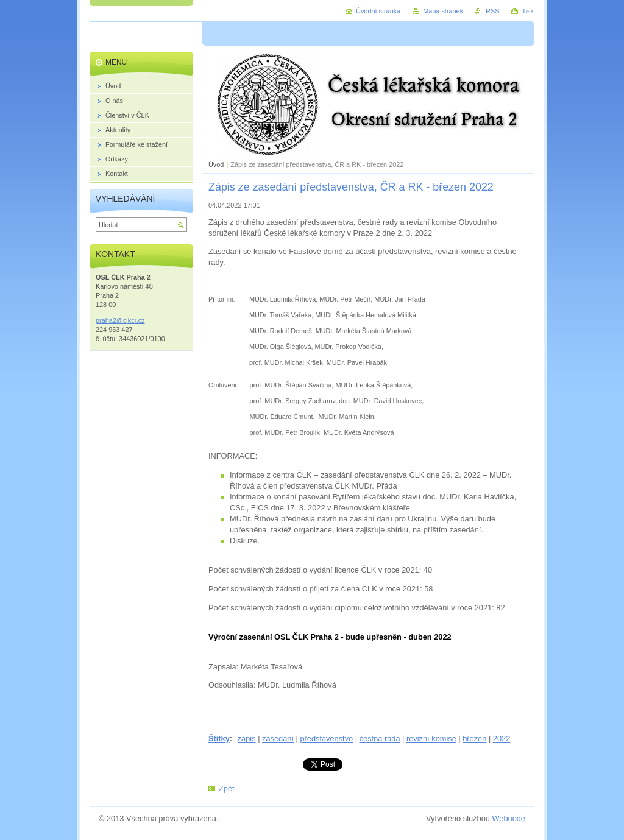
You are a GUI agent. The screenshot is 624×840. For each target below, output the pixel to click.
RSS (492, 11)
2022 (502, 739)
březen (474, 739)
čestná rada (380, 739)
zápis (247, 739)
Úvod (216, 164)
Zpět (227, 789)
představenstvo (326, 739)
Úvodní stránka (378, 11)
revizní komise (431, 739)
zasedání (278, 739)
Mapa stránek (443, 11)
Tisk (528, 11)
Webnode (509, 818)
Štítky (219, 739)
